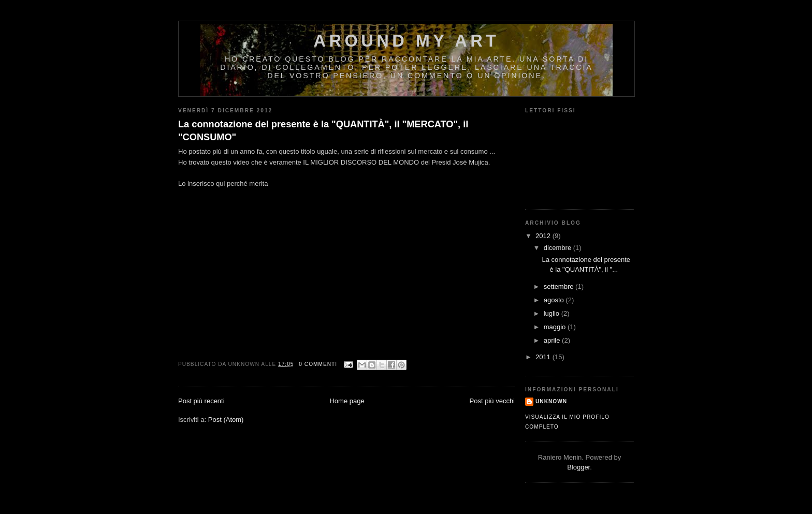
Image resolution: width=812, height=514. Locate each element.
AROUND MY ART (407, 41)
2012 (544, 236)
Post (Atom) (226, 420)
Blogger (578, 467)
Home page (347, 401)
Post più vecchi (492, 401)
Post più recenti (201, 401)
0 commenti (318, 364)
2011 (544, 357)
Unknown (551, 401)
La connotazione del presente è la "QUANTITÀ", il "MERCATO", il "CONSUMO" (323, 131)
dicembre (559, 248)
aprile (553, 340)
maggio (556, 327)
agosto (555, 300)
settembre (560, 287)
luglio (553, 313)
